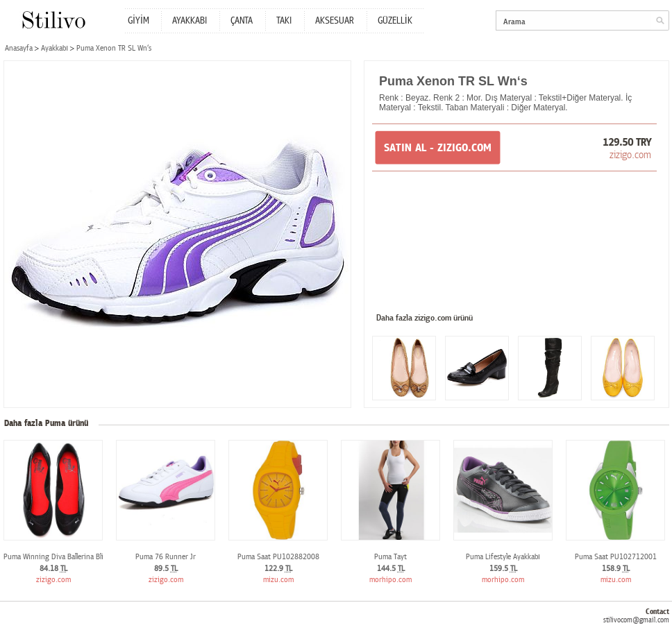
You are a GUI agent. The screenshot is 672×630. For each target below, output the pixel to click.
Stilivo (53, 20)
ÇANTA (242, 21)
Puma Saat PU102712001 (616, 557)
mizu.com (278, 580)
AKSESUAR (335, 21)
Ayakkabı (54, 48)
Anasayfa (19, 48)
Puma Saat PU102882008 (278, 557)
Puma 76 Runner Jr (166, 557)
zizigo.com (630, 155)
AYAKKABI (190, 21)
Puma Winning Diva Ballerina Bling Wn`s (67, 557)
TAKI (284, 21)
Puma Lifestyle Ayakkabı (503, 557)
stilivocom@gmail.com (636, 620)
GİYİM (138, 21)
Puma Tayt (390, 557)
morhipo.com (390, 580)
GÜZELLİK (395, 21)
